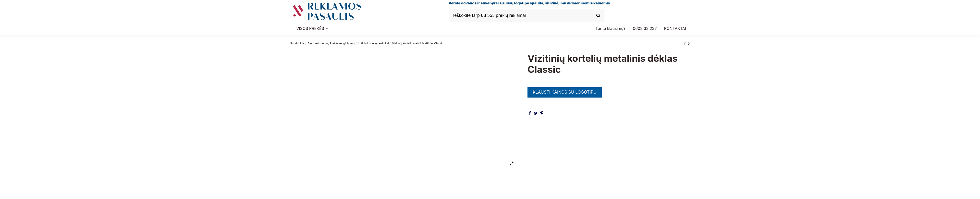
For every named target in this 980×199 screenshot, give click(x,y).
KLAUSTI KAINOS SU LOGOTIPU (565, 92)
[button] (645, 28)
